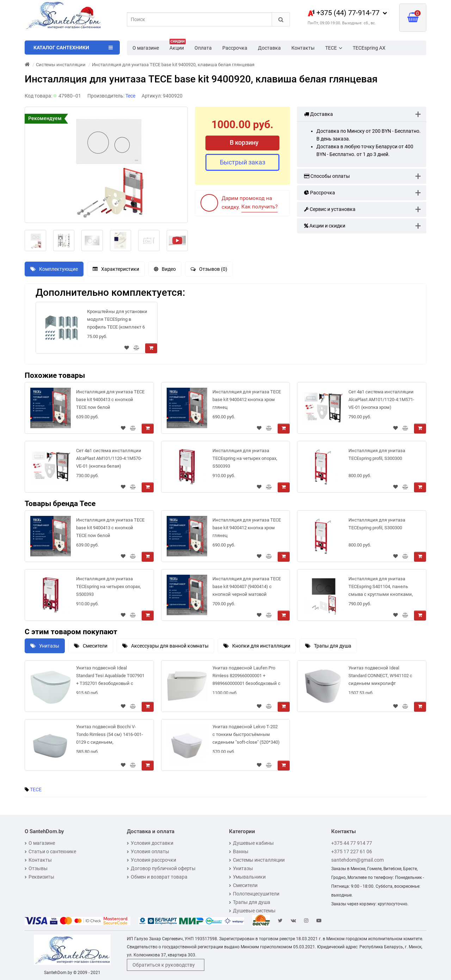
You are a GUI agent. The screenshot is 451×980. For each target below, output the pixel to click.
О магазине (146, 48)
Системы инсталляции (257, 860)
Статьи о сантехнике (50, 851)
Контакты (303, 48)
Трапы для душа (328, 646)
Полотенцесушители (254, 894)
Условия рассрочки (152, 860)
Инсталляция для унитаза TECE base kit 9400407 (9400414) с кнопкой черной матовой (247, 586)
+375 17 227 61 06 (352, 851)
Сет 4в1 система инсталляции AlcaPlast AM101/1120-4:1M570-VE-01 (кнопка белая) (109, 458)
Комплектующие (54, 269)
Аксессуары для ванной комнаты (165, 646)
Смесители (91, 646)
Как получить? (260, 207)
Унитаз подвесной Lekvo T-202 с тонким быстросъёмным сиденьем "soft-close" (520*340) (246, 734)
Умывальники (247, 877)
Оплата (203, 48)
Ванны (239, 851)
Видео (165, 269)
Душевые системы (252, 911)
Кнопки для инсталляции (257, 646)
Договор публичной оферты (161, 868)
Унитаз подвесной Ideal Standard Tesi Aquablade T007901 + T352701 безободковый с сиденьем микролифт (110, 677)
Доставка (269, 48)
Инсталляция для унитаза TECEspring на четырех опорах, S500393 (245, 458)
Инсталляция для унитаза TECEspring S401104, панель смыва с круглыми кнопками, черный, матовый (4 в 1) (381, 588)
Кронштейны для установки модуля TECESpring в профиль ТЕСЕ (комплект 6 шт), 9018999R (117, 321)
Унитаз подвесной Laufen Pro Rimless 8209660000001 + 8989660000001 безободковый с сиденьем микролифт (246, 677)
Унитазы (45, 646)
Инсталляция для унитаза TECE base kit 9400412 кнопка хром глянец (247, 400)
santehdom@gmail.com (357, 860)
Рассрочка (235, 48)
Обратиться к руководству (164, 965)
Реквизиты (39, 877)
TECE (334, 48)
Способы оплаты (327, 176)
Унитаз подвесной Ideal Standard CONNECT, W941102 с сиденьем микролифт (380, 676)
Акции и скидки (325, 226)
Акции (178, 46)
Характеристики (116, 269)
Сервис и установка (330, 209)
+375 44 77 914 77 (352, 843)
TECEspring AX (369, 48)
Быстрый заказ (243, 162)
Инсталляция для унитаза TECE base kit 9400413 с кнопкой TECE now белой (110, 400)
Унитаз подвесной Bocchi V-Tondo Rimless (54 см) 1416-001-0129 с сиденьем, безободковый (110, 736)
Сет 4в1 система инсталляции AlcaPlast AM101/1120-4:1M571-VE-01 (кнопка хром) (381, 400)
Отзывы (36, 868)
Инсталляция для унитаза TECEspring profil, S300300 (377, 454)
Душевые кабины (251, 843)
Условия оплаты (148, 851)
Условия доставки (150, 843)
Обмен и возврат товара (157, 877)
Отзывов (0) (209, 269)
